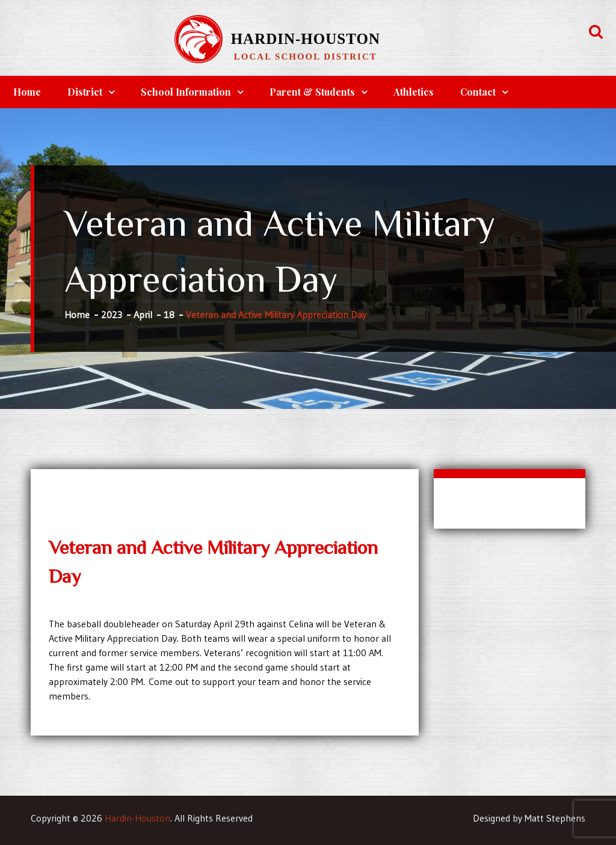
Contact (478, 92)
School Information (186, 92)
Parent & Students (312, 92)
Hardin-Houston (306, 39)
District (85, 92)
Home (27, 92)
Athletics (414, 92)
